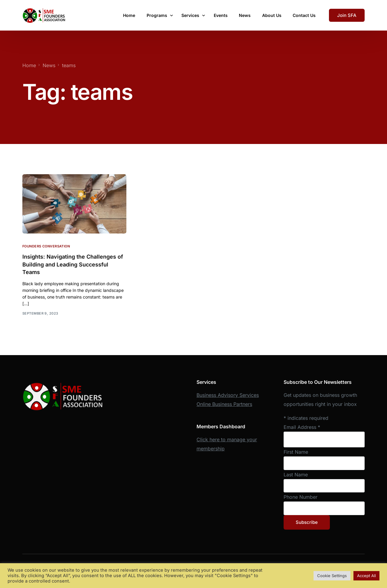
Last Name (296, 474)
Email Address (302, 427)
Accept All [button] (366, 576)
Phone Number (301, 497)
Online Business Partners (224, 404)
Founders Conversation (46, 246)
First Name (296, 452)
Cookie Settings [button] (332, 576)
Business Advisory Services (228, 395)
